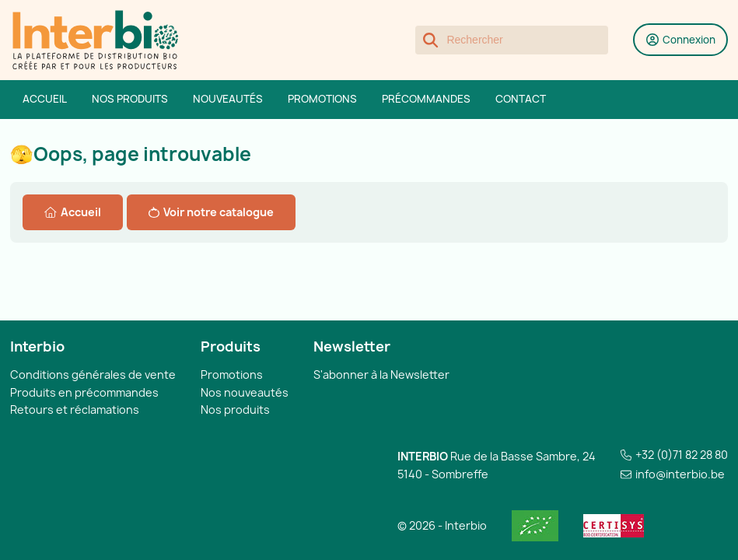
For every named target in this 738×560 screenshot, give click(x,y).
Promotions (322, 99)
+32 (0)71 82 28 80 (682, 455)
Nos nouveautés (245, 392)
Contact (521, 99)
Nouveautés (228, 99)
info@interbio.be (680, 474)
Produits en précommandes (84, 392)
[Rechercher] (512, 40)
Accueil (45, 99)
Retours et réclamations (75, 409)
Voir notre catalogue (211, 212)
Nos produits (130, 99)
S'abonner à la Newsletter (381, 374)
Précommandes (426, 99)
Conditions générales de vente (93, 374)
